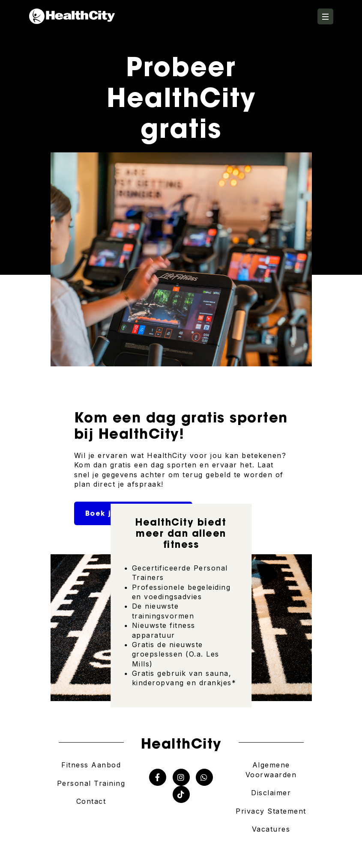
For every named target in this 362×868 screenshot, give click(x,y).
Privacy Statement (271, 811)
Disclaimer (271, 793)
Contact (91, 801)
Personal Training (91, 783)
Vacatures (271, 829)
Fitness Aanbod (91, 765)
